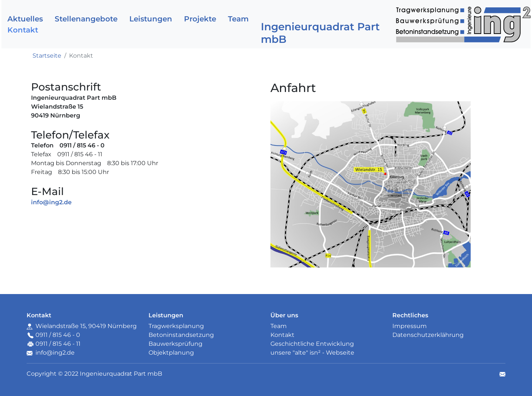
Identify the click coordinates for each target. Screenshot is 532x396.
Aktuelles (25, 19)
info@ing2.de (55, 353)
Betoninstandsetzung (181, 335)
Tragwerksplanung (176, 326)
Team (238, 19)
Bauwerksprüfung (175, 344)
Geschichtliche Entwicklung (312, 344)
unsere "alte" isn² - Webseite (312, 353)
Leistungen (151, 19)
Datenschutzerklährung (428, 335)
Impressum (410, 326)
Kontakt (23, 30)
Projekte (200, 19)
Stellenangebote (86, 19)
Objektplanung (171, 353)
